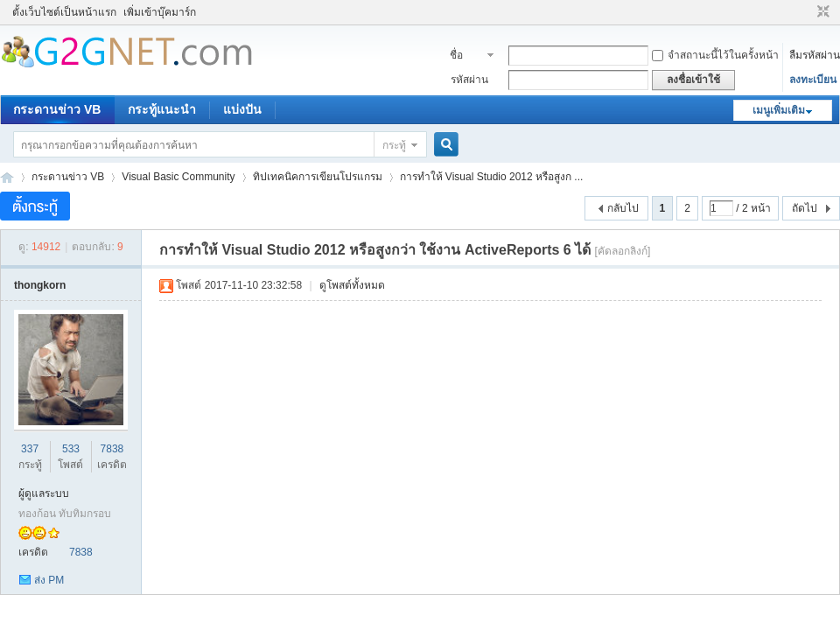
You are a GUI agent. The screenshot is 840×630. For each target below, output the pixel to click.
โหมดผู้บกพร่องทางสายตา (807, 12)
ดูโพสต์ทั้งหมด (352, 285)
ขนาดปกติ (821, 12)
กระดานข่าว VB (57, 109)
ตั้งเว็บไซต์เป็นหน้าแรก (64, 12)
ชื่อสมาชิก (466, 57)
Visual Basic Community (178, 177)
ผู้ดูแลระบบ (44, 493)
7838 (112, 449)
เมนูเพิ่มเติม (779, 110)
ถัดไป (805, 208)
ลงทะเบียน (813, 80)
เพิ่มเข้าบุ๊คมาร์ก (160, 12)
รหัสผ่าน (469, 80)
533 (71, 449)
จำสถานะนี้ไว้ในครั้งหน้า (715, 55)
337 (30, 449)
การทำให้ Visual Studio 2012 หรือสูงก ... (492, 177)
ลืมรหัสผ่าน (815, 55)
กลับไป (623, 208)
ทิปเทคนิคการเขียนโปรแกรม (318, 177)
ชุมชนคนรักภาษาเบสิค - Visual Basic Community (7, 177)
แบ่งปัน (242, 109)
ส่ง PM (49, 580)
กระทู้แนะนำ (162, 109)
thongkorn (40, 285)
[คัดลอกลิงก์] (623, 251)
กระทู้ (394, 145)
